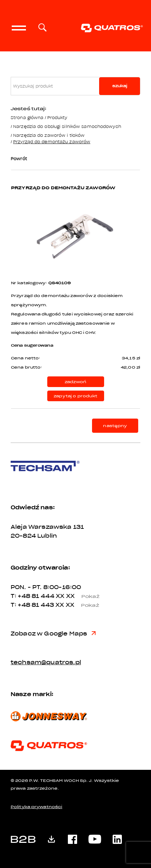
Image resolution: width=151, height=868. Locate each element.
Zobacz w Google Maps (53, 634)
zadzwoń (75, 382)
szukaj (120, 86)
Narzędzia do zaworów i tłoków (49, 135)
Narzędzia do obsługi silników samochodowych (67, 126)
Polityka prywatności (36, 807)
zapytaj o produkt (75, 396)
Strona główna (27, 117)
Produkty (57, 117)
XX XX (80, 596)
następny (115, 426)
